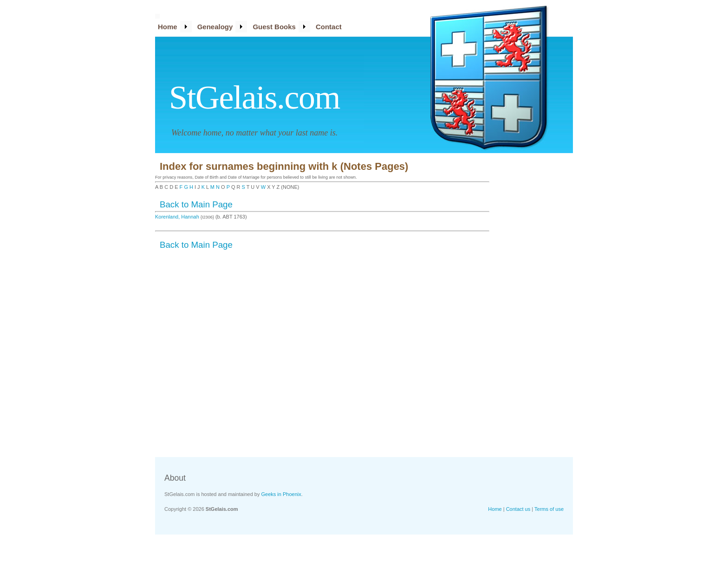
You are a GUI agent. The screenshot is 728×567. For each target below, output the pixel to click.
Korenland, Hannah (178, 217)
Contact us (518, 509)
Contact (329, 27)
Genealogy (215, 27)
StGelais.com (254, 97)
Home (168, 27)
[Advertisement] (536, 304)
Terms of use (549, 509)
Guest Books (274, 27)
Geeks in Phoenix (281, 494)
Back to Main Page (196, 204)
